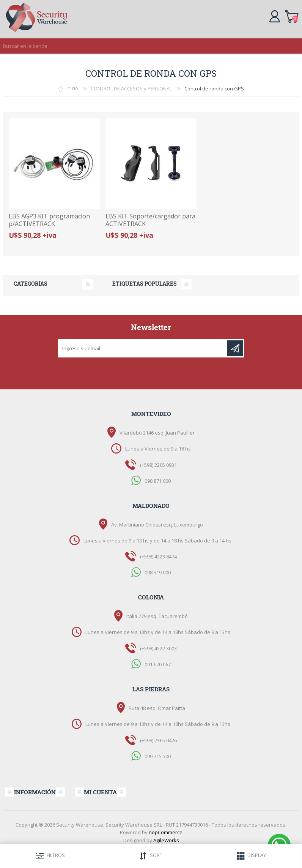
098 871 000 (158, 481)
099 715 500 (158, 756)
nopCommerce (166, 832)
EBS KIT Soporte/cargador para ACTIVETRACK (150, 220)
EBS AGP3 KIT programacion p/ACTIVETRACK (49, 220)
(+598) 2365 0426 (158, 740)
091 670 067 (158, 664)
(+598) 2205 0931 (158, 465)
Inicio (72, 89)
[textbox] (143, 46)
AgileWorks (166, 840)
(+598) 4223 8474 (158, 557)
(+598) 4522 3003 (158, 648)
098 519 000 (158, 572)
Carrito (292, 15)
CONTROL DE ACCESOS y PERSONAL (131, 89)
